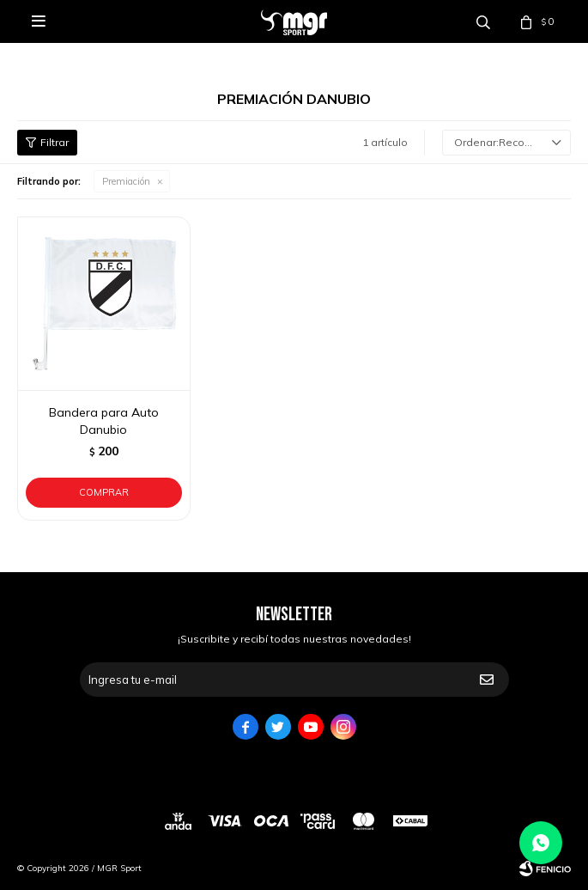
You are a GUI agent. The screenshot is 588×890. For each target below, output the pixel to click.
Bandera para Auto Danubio (104, 421)
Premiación (126, 181)
